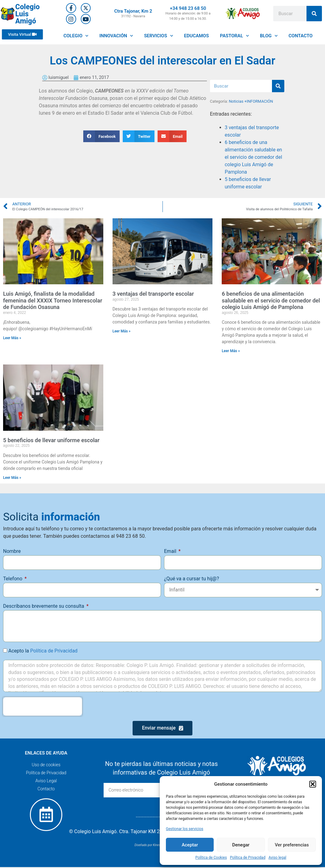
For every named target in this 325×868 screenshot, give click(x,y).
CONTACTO (301, 36)
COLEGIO (76, 36)
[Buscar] (314, 14)
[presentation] (43, 706)
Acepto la (43, 651)
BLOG (269, 36)
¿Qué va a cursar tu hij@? (191, 579)
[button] (313, 784)
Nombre (12, 551)
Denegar (241, 845)
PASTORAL (234, 36)
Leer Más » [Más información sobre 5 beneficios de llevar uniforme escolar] (12, 478)
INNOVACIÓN (116, 36)
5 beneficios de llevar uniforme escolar (51, 440)
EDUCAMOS (197, 36)
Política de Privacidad (248, 858)
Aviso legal (278, 858)
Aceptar (190, 845)
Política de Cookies (211, 858)
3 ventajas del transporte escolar (153, 294)
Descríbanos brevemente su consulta (44, 606)
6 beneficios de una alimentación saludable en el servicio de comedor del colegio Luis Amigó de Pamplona (253, 157)
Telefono (13, 579)
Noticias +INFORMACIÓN (251, 101)
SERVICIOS (158, 36)
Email (171, 551)
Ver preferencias (292, 845)
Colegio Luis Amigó (28, 14)
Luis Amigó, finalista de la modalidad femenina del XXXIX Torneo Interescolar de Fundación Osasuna (53, 300)
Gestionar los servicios (185, 829)
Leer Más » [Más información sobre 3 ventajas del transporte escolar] (122, 331)
